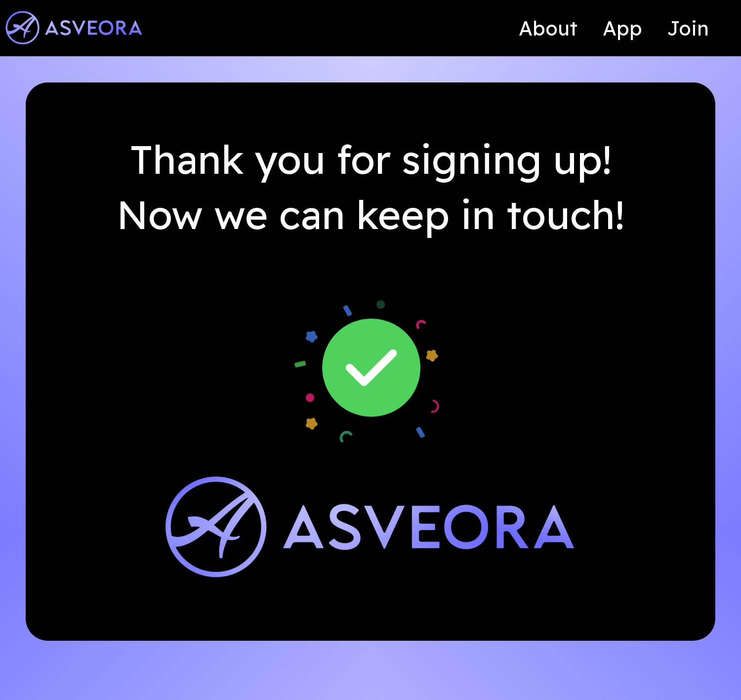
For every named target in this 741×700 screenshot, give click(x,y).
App (622, 28)
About (548, 28)
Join (688, 28)
